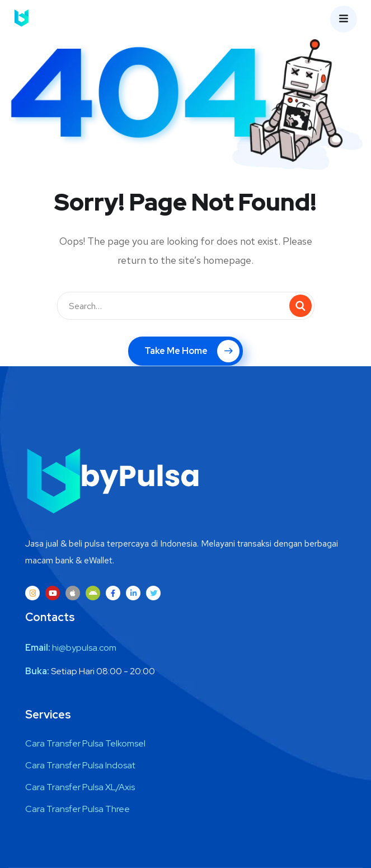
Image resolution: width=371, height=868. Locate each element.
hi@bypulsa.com (84, 648)
